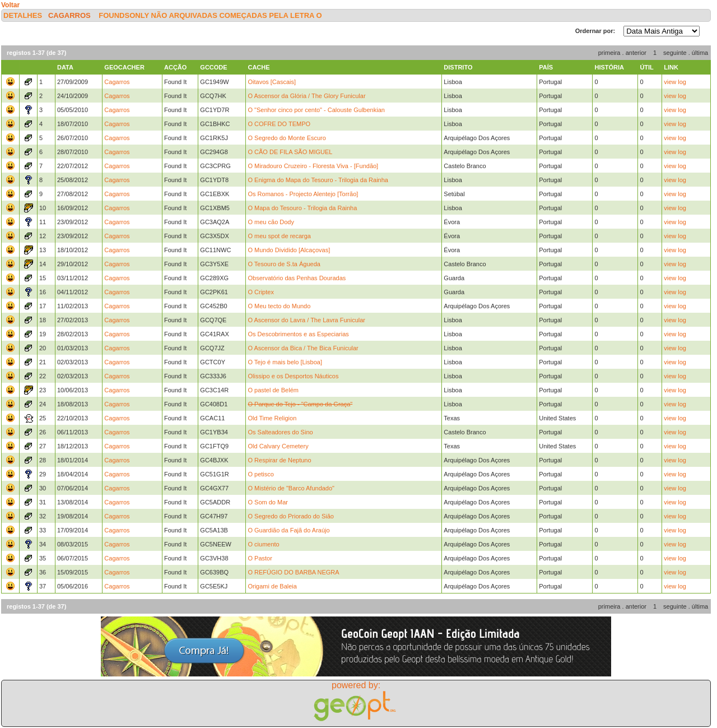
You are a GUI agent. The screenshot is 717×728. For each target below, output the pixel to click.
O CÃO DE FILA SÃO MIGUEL (290, 152)
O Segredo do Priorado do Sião (291, 516)
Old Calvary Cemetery (278, 446)
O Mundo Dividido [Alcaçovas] (289, 250)
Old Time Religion (272, 418)
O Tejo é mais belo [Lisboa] (285, 362)
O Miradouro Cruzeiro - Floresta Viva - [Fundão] (313, 166)
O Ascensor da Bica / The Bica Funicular (303, 348)
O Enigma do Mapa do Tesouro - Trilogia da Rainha (318, 180)
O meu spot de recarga (279, 236)
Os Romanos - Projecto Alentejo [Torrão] (303, 194)
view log (675, 82)
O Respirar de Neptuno (279, 460)
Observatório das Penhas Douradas (297, 278)
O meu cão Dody (271, 222)
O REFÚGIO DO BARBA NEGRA (293, 572)
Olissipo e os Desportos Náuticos (293, 376)
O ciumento (263, 544)
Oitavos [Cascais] (272, 82)
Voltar (10, 5)
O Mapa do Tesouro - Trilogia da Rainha (302, 208)
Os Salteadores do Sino (280, 432)
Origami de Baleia (272, 586)
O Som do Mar (268, 502)
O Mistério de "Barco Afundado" (291, 488)
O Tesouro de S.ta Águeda (284, 264)
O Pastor (260, 558)
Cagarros (69, 15)
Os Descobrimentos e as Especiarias (298, 334)
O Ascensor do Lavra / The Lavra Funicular (306, 320)
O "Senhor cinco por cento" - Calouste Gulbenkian (316, 110)
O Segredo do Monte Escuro (287, 138)
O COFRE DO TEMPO (279, 124)
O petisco (260, 474)
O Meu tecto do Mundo (279, 306)
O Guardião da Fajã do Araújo (288, 530)
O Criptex (260, 292)
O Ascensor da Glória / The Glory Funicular (306, 96)
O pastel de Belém (273, 390)
